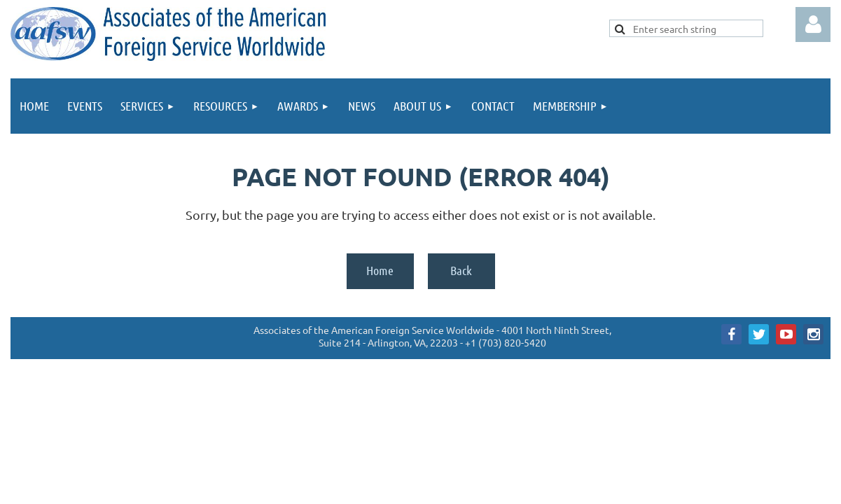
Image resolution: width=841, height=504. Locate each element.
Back (461, 270)
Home (380, 270)
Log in (813, 24)
